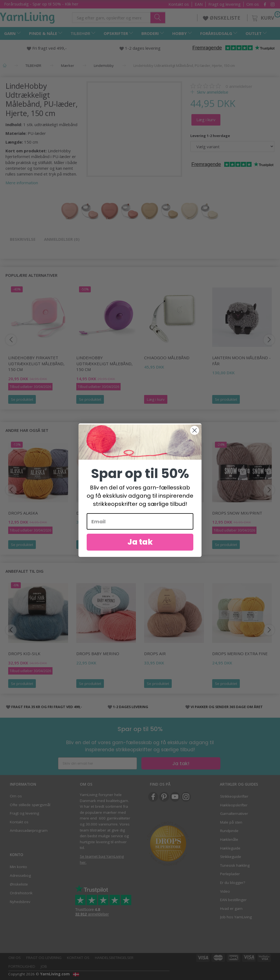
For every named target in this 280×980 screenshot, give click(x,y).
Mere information (22, 183)
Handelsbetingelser (114, 958)
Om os (253, 4)
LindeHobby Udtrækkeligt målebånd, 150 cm (104, 363)
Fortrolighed (22, 966)
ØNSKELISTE (222, 18)
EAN (199, 4)
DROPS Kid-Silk (24, 654)
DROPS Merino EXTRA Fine (240, 654)
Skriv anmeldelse (212, 92)
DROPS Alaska (23, 513)
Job (44, 966)
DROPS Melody (160, 513)
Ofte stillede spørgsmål (30, 805)
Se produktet (22, 399)
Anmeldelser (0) (62, 239)
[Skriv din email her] (97, 763)
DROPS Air (155, 654)
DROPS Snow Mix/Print (237, 513)
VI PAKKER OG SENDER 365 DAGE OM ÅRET (227, 707)
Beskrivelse (23, 239)
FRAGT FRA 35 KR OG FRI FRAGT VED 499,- (47, 707)
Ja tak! (181, 763)
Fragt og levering (224, 4)
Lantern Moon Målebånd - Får (241, 360)
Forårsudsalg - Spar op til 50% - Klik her (41, 4)
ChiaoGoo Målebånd (167, 358)
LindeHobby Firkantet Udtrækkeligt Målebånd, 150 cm (36, 363)
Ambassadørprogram (29, 830)
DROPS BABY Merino (98, 654)
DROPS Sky (87, 513)
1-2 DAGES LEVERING (131, 707)
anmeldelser (239, 86)
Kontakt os (179, 4)
